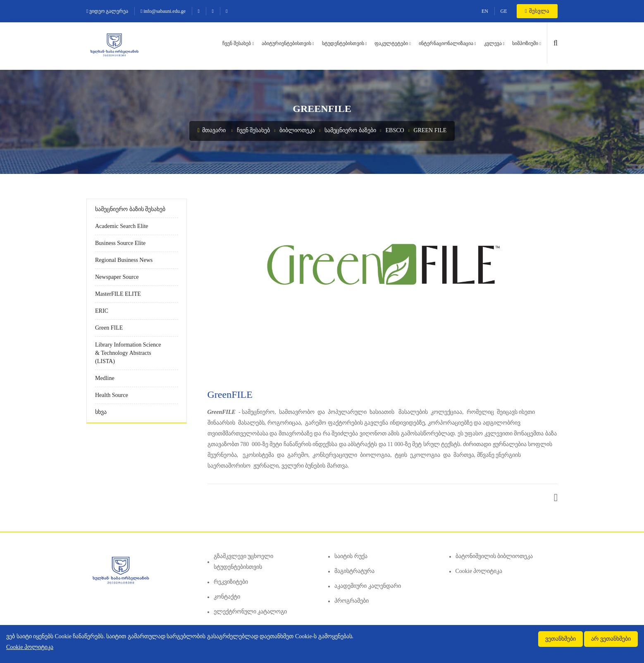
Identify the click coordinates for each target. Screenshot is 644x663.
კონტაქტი (227, 597)
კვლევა (493, 43)
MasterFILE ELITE (118, 294)
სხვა (101, 412)
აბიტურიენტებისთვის (286, 43)
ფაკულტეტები (391, 43)
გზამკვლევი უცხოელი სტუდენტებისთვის (244, 562)
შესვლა (537, 11)
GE (504, 11)
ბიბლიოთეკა (297, 130)
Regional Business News (124, 260)
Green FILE (430, 130)
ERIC (102, 311)
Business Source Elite (120, 243)
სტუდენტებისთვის (343, 43)
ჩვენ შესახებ (237, 43)
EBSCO (395, 130)
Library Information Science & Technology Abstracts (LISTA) (128, 353)
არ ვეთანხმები (611, 639)
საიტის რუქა (351, 556)
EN (485, 11)
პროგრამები (352, 601)
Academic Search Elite (122, 226)
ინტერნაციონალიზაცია (446, 43)
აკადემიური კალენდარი (368, 586)
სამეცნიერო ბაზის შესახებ (130, 209)
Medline (105, 378)
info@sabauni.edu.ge (163, 11)
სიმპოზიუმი (525, 43)
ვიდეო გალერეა (107, 11)
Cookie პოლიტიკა (479, 571)
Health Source (112, 395)
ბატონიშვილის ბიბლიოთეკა (494, 556)
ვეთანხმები (561, 639)
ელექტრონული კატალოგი (250, 612)
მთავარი (212, 130)
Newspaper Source (117, 277)
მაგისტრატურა (354, 571)
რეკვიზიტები (231, 582)
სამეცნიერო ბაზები (350, 130)
